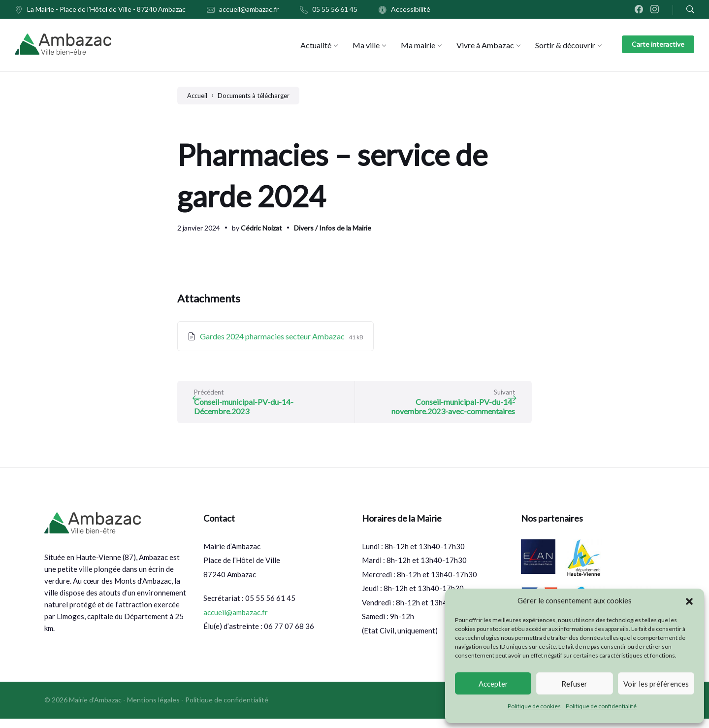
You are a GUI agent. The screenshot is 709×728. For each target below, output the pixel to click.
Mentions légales (153, 709)
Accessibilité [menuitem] (411, 9)
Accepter (493, 684)
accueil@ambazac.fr (236, 622)
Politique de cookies (534, 706)
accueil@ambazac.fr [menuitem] (249, 9)
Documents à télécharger (254, 96)
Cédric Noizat (261, 228)
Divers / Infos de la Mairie (333, 228)
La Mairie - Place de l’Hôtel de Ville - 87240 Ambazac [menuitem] (106, 9)
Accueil (197, 96)
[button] (689, 601)
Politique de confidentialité (601, 706)
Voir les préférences (656, 684)
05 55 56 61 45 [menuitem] (335, 9)
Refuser (574, 684)
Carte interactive (658, 44)
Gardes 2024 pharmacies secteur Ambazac (273, 336)
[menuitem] (316, 45)
